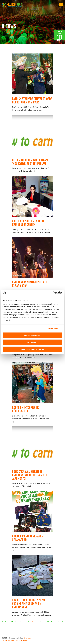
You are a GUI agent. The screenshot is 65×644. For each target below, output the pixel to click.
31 (52, 621)
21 (12, 621)
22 (16, 621)
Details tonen (53, 328)
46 (59, 621)
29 (44, 621)
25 (28, 621)
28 (40, 621)
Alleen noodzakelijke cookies (32, 349)
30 (48, 621)
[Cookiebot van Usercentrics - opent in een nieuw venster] (53, 293)
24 (24, 621)
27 (36, 621)
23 (20, 621)
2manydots (27, 638)
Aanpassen (33, 342)
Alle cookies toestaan (32, 335)
